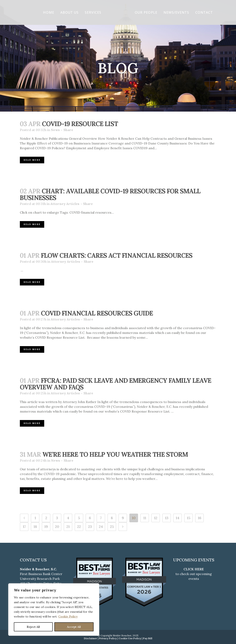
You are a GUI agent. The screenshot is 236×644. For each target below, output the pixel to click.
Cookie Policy (68, 616)
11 (145, 518)
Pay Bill (148, 638)
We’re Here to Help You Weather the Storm (115, 454)
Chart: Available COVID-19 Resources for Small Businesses (110, 194)
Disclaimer (91, 638)
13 (167, 518)
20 (57, 527)
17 (24, 527)
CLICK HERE (194, 569)
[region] (54, 610)
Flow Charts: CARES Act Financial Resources (117, 255)
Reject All (33, 627)
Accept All (74, 627)
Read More (32, 160)
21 (68, 527)
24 (101, 527)
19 (46, 527)
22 (79, 527)
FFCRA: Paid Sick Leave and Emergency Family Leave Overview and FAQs (116, 384)
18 (35, 527)
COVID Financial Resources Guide (97, 313)
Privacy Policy (108, 638)
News (55, 130)
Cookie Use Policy (130, 638)
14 (178, 518)
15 (189, 518)
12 (156, 518)
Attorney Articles (65, 204)
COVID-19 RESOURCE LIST (80, 124)
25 (112, 527)
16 (200, 518)
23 (90, 527)
